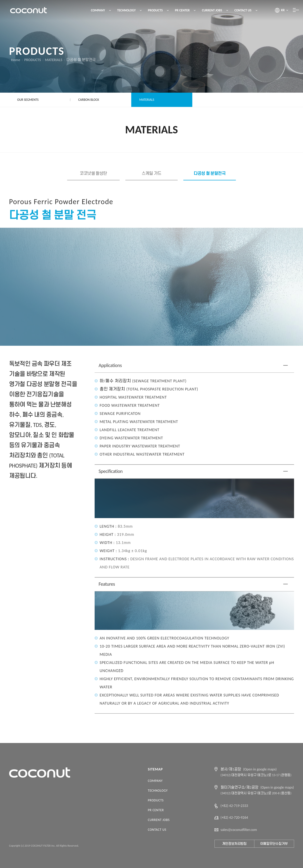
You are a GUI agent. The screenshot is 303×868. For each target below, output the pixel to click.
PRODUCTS (156, 800)
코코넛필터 (28, 10)
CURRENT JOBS (159, 820)
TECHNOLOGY (158, 791)
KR (283, 10)
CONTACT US (157, 830)
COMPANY (155, 781)
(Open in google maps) (260, 769)
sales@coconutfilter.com (239, 830)
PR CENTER (156, 810)
